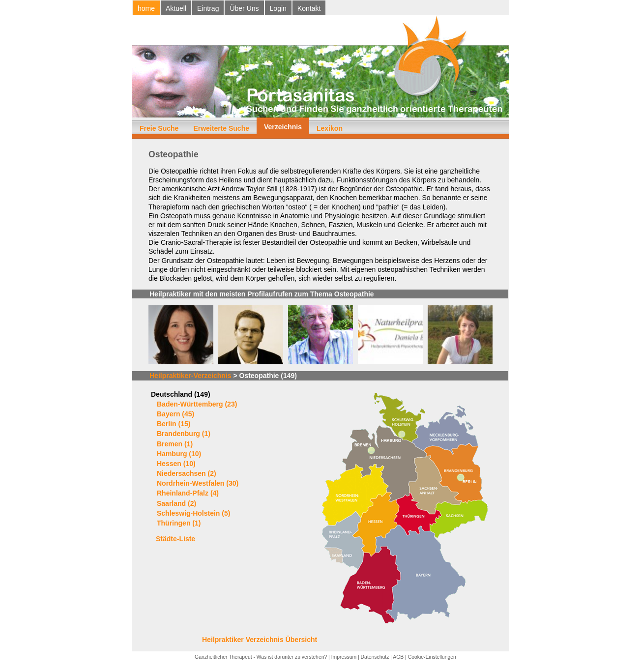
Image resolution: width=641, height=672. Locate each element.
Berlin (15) (174, 424)
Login (278, 8)
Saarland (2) (176, 503)
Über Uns (244, 8)
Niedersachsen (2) (187, 473)
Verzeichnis (283, 127)
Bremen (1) (175, 444)
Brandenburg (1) (184, 434)
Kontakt (309, 8)
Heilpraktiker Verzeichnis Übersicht (260, 640)
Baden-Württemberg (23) (197, 404)
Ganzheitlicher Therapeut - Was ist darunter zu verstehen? (261, 657)
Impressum (344, 657)
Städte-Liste (175, 539)
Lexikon (330, 128)
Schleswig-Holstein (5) (193, 513)
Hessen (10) (176, 464)
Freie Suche (159, 128)
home (146, 8)
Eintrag (208, 8)
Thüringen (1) (179, 523)
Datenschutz (375, 657)
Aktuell (176, 8)
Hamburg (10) (179, 454)
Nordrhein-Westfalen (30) (198, 483)
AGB (398, 657)
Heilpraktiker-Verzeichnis (190, 376)
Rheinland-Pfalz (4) (188, 493)
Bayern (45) (175, 414)
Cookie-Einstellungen (432, 657)
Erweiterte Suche (221, 128)
